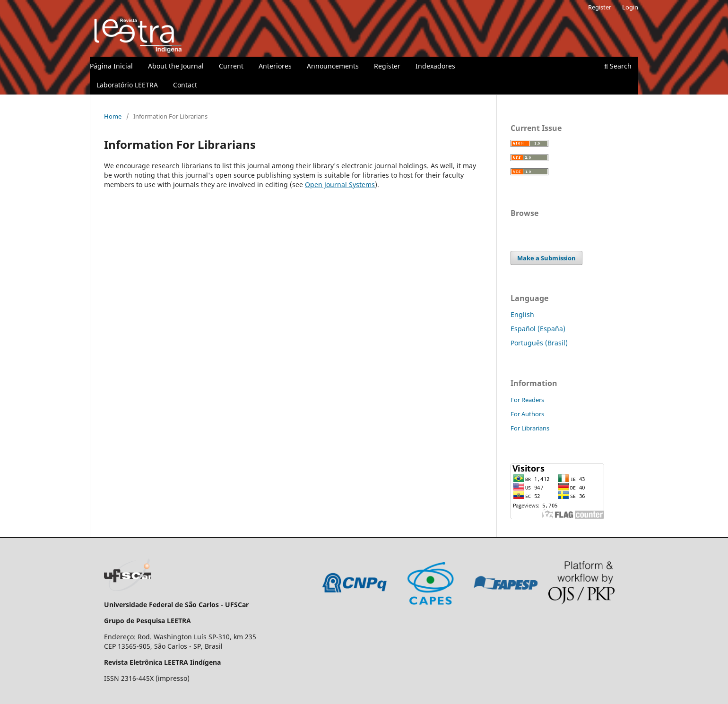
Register (387, 66)
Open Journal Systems (340, 185)
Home (113, 116)
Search (618, 66)
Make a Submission (546, 258)
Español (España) (538, 329)
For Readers (527, 400)
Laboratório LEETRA (127, 85)
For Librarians (530, 428)
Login (630, 7)
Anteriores (275, 66)
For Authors (527, 414)
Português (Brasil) (539, 343)
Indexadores (435, 66)
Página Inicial (111, 66)
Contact (185, 85)
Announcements (333, 66)
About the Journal (176, 66)
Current (231, 66)
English (522, 314)
